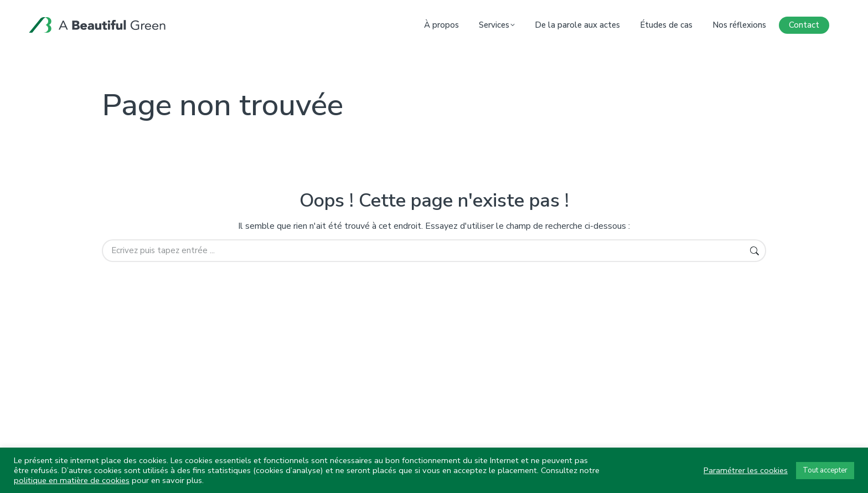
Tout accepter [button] (825, 470)
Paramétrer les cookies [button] (746, 470)
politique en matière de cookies (72, 480)
